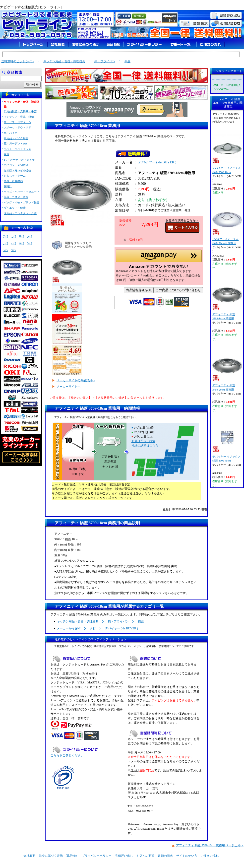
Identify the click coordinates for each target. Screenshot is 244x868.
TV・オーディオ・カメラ (19, 160)
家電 (6, 154)
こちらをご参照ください (67, 755)
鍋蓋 (127, 61)
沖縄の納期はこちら (145, 446)
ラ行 (5, 250)
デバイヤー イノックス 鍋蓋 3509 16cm (227, 154)
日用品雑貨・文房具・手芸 (20, 111)
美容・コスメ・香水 (16, 197)
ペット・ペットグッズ (17, 149)
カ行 (13, 236)
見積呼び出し (124, 856)
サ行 (21, 236)
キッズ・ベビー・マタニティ (22, 192)
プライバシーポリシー (97, 856)
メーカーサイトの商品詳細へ (76, 380)
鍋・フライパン (105, 61)
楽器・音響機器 (13, 181)
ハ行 (13, 243)
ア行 (5, 236)
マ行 (21, 243)
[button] (159, 261)
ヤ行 (29, 243)
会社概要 (29, 856)
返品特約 (72, 856)
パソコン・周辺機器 (16, 165)
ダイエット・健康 (15, 208)
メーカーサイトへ (68, 387)
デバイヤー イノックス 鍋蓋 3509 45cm (227, 442)
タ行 (93, 628)
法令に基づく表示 (51, 856)
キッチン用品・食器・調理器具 (64, 61)
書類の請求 (165, 856)
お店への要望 (145, 856)
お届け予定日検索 (143, 441)
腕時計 (8, 186)
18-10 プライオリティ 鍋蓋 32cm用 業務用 (227, 225)
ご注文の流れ (210, 856)
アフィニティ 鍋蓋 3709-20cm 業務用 (227, 371)
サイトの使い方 (187, 856)
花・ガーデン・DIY (16, 143)
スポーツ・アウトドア (17, 128)
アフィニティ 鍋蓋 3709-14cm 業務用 (227, 300)
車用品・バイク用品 (16, 138)
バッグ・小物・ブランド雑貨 (22, 202)
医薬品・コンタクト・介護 (20, 213)
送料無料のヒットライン (18, 61)
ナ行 (5, 243)
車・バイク (11, 133)
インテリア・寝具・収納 (19, 117)
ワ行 (13, 250)
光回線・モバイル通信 (17, 170)
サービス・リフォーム (17, 122)
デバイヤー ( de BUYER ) (157, 163)
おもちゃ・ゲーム (15, 176)
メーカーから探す (69, 628)
